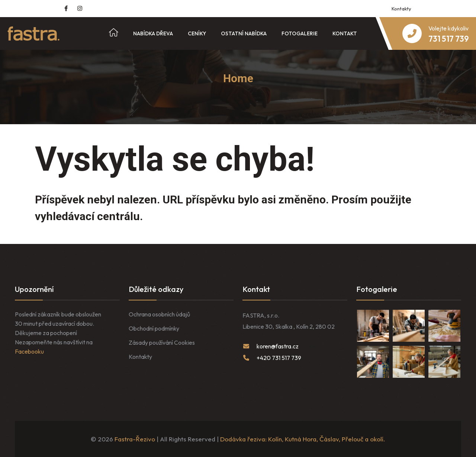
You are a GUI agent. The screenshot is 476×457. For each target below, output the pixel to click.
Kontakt (345, 33)
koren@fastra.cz (278, 346)
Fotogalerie (300, 33)
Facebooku (29, 351)
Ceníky (197, 33)
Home (238, 78)
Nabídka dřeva (153, 33)
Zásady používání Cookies (162, 342)
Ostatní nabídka (244, 33)
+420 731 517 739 (279, 358)
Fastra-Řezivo (135, 439)
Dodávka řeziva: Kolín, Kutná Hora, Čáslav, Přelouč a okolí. (303, 439)
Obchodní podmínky (154, 328)
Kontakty (401, 9)
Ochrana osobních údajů (159, 314)
